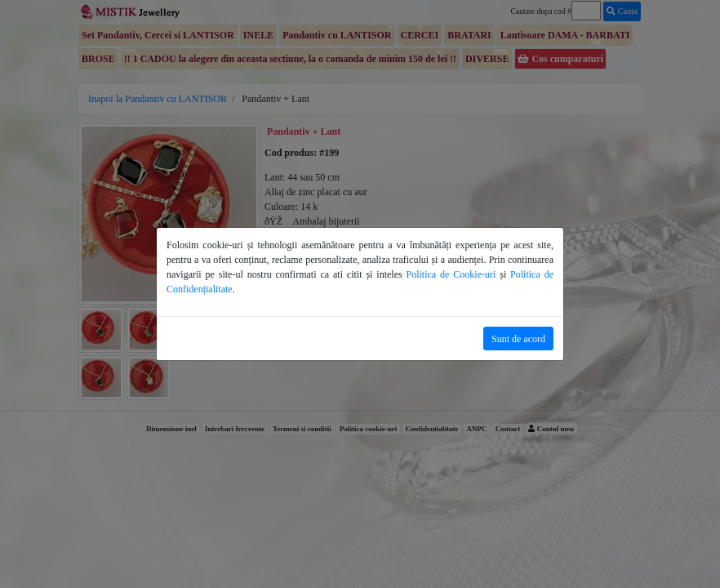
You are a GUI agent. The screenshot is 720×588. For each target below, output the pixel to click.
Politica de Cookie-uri (451, 274)
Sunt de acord (518, 339)
